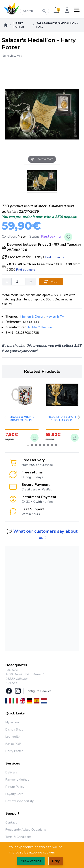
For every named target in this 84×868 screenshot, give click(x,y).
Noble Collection (40, 327)
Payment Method (17, 780)
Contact (11, 823)
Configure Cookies (39, 691)
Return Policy (15, 787)
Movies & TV (55, 317)
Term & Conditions (18, 837)
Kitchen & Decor (32, 317)
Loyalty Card (14, 794)
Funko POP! (13, 744)
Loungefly (12, 737)
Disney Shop (14, 730)
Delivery (11, 772)
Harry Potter (19, 25)
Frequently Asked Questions (26, 830)
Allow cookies (31, 861)
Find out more (55, 257)
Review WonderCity (19, 801)
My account (14, 722)
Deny (56, 861)
